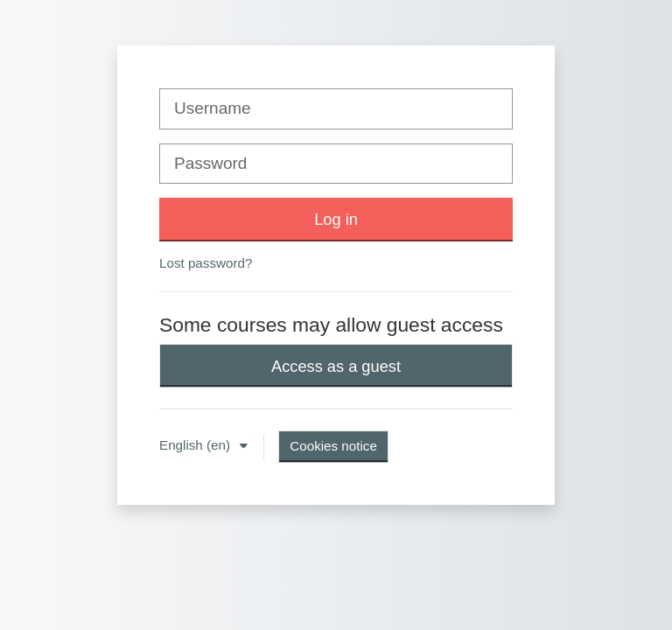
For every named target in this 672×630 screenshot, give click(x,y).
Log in (336, 219)
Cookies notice (333, 446)
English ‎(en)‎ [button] (196, 445)
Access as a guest (336, 366)
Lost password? (206, 263)
